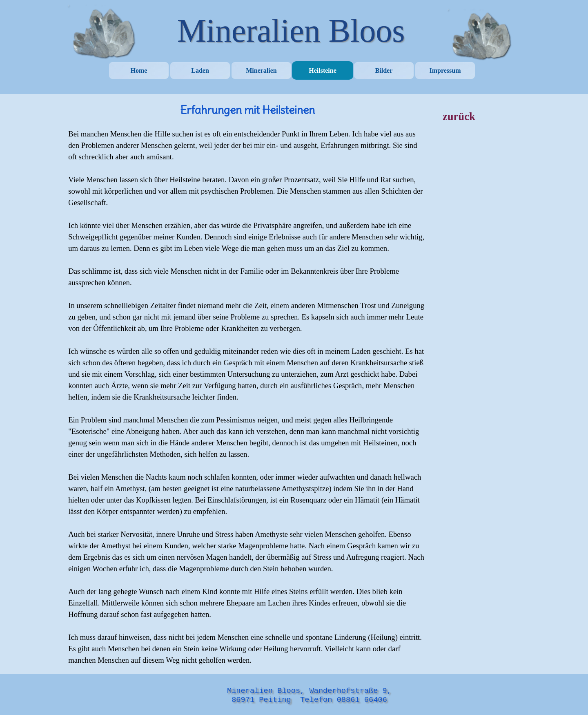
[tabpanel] (247, 384)
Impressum (445, 70)
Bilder (384, 70)
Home (139, 70)
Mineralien (261, 70)
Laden (200, 70)
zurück (459, 116)
